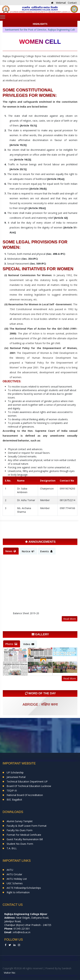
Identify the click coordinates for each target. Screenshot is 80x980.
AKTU (10, 870)
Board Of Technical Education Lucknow (29, 786)
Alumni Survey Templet (20, 821)
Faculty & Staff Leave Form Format (27, 826)
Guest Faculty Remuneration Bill (25, 839)
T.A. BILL (12, 848)
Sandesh (66, 968)
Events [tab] (46, 551)
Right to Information (18, 892)
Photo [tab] (11, 644)
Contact (72, 3)
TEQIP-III (12, 791)
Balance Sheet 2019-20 (26, 614)
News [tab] (11, 551)
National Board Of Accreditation (25, 795)
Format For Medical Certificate (24, 835)
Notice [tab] (28, 551)
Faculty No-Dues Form (20, 830)
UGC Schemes (15, 883)
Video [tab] (29, 644)
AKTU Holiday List (17, 879)
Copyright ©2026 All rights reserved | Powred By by (32, 968)
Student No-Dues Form (20, 844)
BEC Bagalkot (14, 800)
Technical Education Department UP (27, 781)
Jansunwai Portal (16, 777)
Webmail (61, 3)
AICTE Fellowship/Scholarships (24, 888)
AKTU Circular (14, 874)
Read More (70, 619)
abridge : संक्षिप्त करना (40, 704)
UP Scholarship (15, 772)
